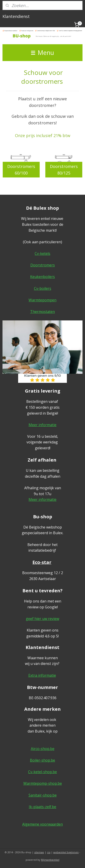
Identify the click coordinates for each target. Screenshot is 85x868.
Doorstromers (43, 265)
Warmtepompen (42, 300)
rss (49, 852)
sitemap (39, 852)
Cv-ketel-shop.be (42, 772)
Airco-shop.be (43, 749)
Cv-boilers (43, 288)
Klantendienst (16, 16)
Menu (42, 53)
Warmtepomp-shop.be (43, 783)
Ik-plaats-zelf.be (42, 807)
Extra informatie (42, 675)
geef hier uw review (42, 619)
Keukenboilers (42, 277)
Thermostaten (42, 312)
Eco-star (42, 562)
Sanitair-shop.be (43, 795)
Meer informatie (42, 425)
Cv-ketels (42, 253)
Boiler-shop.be (42, 760)
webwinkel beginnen (66, 852)
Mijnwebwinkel (50, 860)
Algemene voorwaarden (42, 824)
